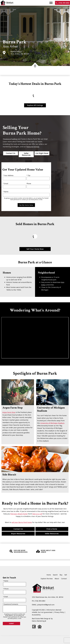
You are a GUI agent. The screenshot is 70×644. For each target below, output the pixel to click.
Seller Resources (26, 154)
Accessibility (36, 615)
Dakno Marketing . (39, 621)
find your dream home (19, 514)
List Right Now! (42, 153)
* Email (5, 183)
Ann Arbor (10, 46)
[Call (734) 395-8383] (62, 3)
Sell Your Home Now (35, 249)
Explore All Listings (35, 105)
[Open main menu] (51, 3)
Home (49, 575)
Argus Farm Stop (9, 412)
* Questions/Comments (10, 604)
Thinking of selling (10, 139)
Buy (61, 575)
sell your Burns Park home (22, 522)
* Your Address (8, 175)
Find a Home (52, 529)
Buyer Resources (18, 534)
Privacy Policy (59, 612)
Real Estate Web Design (41, 619)
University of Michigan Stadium (52, 423)
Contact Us (11, 153)
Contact (64, 579)
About (57, 579)
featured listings (33, 147)
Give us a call (37, 514)
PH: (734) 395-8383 (39, 601)
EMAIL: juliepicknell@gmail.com (43, 605)
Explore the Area (47, 579)
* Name (6, 192)
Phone (29, 183)
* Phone (6, 589)
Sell (66, 575)
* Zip (28, 175)
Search (55, 575)
